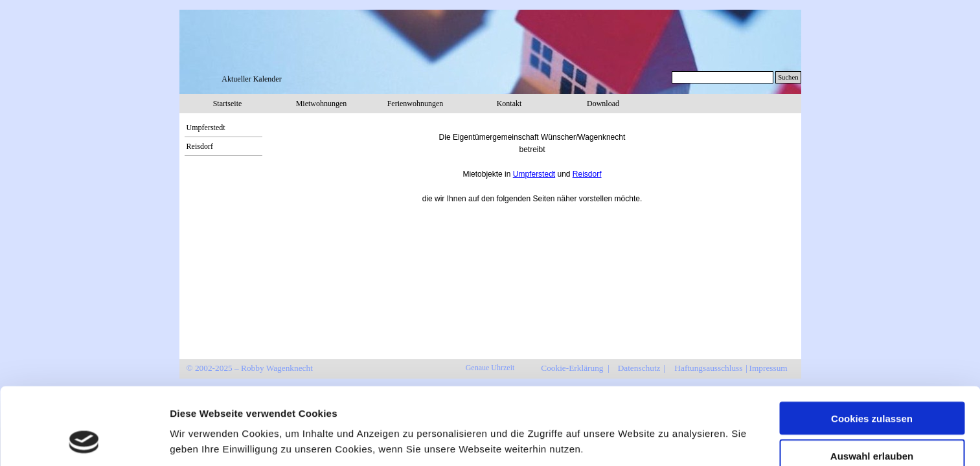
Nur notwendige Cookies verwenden (872, 428)
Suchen (788, 77)
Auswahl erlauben (872, 385)
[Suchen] (723, 77)
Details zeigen (689, 420)
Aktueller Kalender (251, 79)
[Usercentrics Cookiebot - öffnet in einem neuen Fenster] (84, 441)
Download (603, 104)
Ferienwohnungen (416, 104)
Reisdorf (200, 146)
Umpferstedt (206, 128)
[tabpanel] (532, 162)
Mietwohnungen (322, 104)
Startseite (228, 104)
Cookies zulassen (872, 347)
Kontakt (509, 104)
